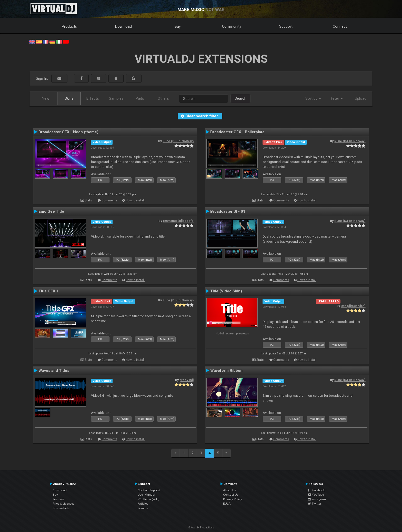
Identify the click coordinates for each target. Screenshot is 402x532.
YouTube (316, 495)
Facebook (316, 490)
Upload (361, 98)
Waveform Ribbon (226, 371)
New (46, 98)
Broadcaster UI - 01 (228, 211)
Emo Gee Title (51, 211)
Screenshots (61, 508)
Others (163, 98)
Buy (178, 26)
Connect (340, 26)
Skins (69, 98)
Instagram (317, 499)
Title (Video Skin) (226, 291)
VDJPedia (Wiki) (149, 499)
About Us (229, 490)
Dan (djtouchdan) (353, 306)
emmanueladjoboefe (178, 221)
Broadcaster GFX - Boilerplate (237, 132)
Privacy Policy (233, 499)
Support (286, 26)
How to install (135, 200)
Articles (143, 504)
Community (232, 26)
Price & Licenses (63, 504)
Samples (116, 98)
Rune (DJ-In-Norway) (178, 141)
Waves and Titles (54, 371)
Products (69, 26)
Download (123, 26)
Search (240, 98)
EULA (227, 504)
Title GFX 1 (49, 291)
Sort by (313, 98)
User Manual (146, 495)
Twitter (315, 504)
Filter (337, 98)
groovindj (187, 380)
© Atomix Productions (201, 528)
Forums (143, 508)
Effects (93, 98)
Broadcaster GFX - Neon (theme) (68, 132)
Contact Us (231, 495)
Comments (109, 200)
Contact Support (149, 490)
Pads (140, 98)
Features (58, 499)
